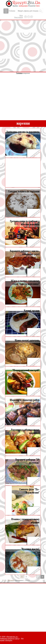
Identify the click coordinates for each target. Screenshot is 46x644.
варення (27, 73)
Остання (11, 580)
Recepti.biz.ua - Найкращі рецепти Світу (9, 638)
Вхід (21, 16)
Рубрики (9, 11)
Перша (4, 580)
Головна (19, 73)
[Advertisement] (23, 46)
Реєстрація (19, 17)
